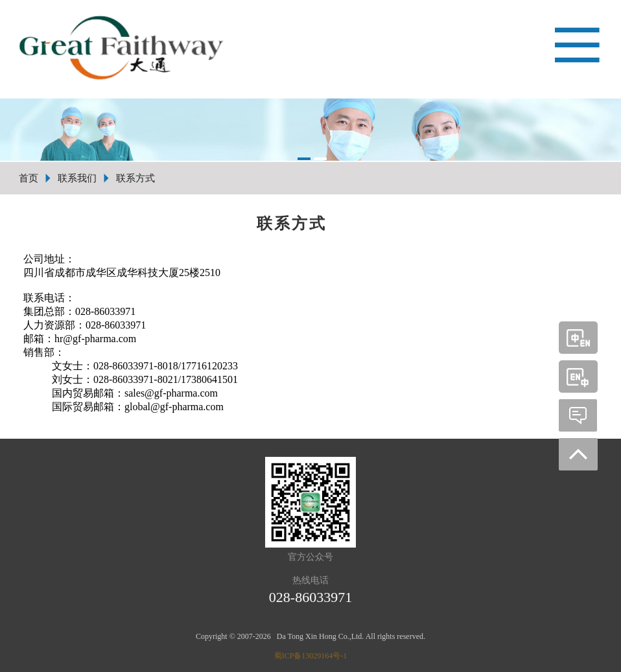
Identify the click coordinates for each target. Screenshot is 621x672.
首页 (29, 178)
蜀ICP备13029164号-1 (311, 656)
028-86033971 (310, 597)
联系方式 (135, 178)
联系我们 (77, 178)
